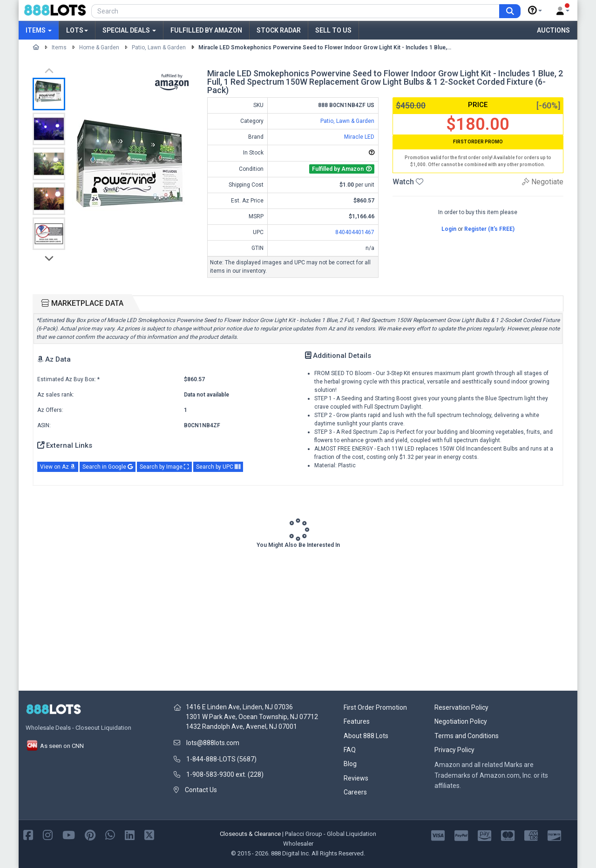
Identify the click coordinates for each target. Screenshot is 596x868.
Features (357, 721)
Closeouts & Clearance (250, 834)
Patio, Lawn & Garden (159, 47)
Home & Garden (99, 47)
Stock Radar (279, 30)
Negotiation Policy (461, 721)
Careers (355, 792)
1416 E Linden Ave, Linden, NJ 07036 (239, 707)
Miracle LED (359, 137)
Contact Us (201, 790)
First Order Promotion (375, 707)
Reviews (356, 778)
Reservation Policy (461, 707)
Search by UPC (218, 467)
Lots (77, 30)
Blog (350, 764)
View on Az (58, 467)
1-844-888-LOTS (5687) (221, 759)
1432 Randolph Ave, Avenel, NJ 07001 (241, 727)
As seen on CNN (55, 746)
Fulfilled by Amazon (206, 30)
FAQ (350, 750)
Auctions (553, 30)
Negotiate (543, 182)
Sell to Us (333, 30)
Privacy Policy (454, 750)
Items (39, 30)
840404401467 (355, 232)
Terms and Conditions (467, 736)
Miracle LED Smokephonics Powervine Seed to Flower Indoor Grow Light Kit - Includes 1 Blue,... (325, 47)
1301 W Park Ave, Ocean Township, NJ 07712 (252, 717)
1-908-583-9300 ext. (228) (225, 774)
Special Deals (129, 30)
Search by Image (164, 467)
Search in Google (108, 467)
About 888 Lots (366, 736)
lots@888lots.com (213, 743)
